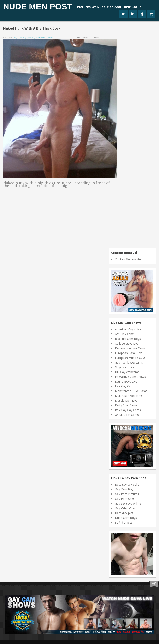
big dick (27, 37)
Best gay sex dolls (127, 484)
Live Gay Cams (125, 386)
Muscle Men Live (126, 400)
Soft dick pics (124, 522)
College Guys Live (127, 343)
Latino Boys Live (126, 381)
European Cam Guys (129, 353)
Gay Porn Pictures (127, 494)
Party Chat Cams (126, 405)
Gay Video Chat (125, 508)
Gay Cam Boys (125, 489)
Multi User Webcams (129, 396)
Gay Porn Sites (125, 499)
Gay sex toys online (128, 503)
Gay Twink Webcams (129, 362)
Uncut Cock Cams (127, 415)
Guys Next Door (126, 367)
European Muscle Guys (130, 358)
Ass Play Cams (125, 334)
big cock (18, 37)
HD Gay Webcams (127, 372)
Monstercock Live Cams (131, 391)
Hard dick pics (124, 513)
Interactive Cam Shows (130, 377)
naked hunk (47, 37)
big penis (36, 37)
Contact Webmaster (128, 259)
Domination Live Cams (130, 348)
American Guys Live (128, 329)
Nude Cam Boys (126, 518)
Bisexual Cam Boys (128, 339)
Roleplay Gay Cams (128, 410)
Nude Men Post (38, 7)
